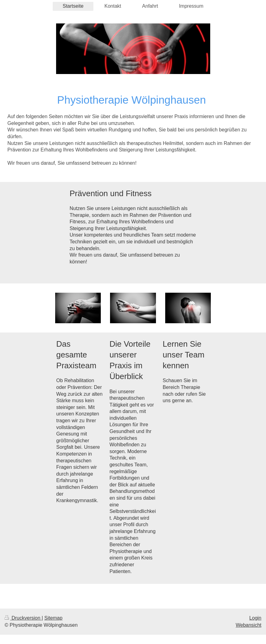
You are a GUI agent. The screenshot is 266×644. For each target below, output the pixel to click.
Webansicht (249, 625)
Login (255, 618)
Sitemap (53, 618)
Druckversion (23, 618)
